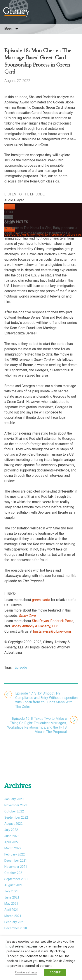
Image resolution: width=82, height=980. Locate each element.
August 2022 (13, 824)
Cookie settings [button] (26, 972)
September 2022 (16, 818)
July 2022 (11, 830)
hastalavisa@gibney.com (52, 631)
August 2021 (13, 885)
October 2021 (14, 873)
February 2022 (15, 854)
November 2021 (16, 867)
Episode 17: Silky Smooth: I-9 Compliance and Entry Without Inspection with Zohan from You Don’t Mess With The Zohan (46, 700)
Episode (21, 667)
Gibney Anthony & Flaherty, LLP (34, 626)
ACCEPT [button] (55, 972)
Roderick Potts (62, 621)
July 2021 (11, 891)
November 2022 (16, 805)
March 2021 (13, 916)
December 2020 (16, 928)
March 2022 (13, 848)
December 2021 (16, 861)
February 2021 (15, 922)
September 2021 (16, 879)
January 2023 (14, 799)
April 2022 (11, 842)
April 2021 (11, 910)
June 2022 (12, 836)
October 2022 (14, 811)
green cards (41, 600)
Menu (9, 29)
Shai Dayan (40, 621)
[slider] (9, 217)
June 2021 (12, 897)
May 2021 (11, 904)
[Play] (10, 207)
